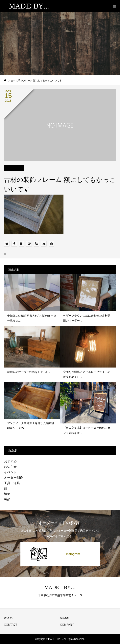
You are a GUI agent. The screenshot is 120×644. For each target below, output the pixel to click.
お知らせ (10, 467)
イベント (10, 472)
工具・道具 (12, 483)
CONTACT (11, 625)
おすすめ (10, 461)
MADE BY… (60, 587)
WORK (8, 618)
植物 (7, 494)
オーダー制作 (13, 477)
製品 (7, 499)
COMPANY (67, 625)
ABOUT (65, 618)
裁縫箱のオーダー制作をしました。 (29, 372)
